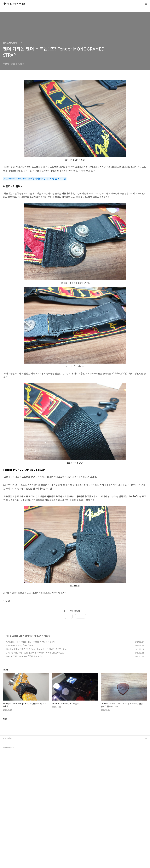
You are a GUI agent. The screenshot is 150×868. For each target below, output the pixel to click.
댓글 (5, 761)
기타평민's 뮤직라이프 (14, 4)
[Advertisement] (75, 689)
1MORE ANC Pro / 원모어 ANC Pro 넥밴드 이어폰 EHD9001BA (35, 653)
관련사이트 (7, 852)
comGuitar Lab (15, 636)
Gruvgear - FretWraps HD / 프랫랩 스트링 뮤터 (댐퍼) (31, 642)
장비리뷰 (29, 636)
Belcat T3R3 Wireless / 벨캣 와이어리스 (25, 656)
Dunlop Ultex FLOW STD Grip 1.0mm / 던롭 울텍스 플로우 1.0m (36, 649)
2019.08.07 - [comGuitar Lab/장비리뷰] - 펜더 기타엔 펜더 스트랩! (35, 178)
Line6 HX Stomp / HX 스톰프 (20, 645)
